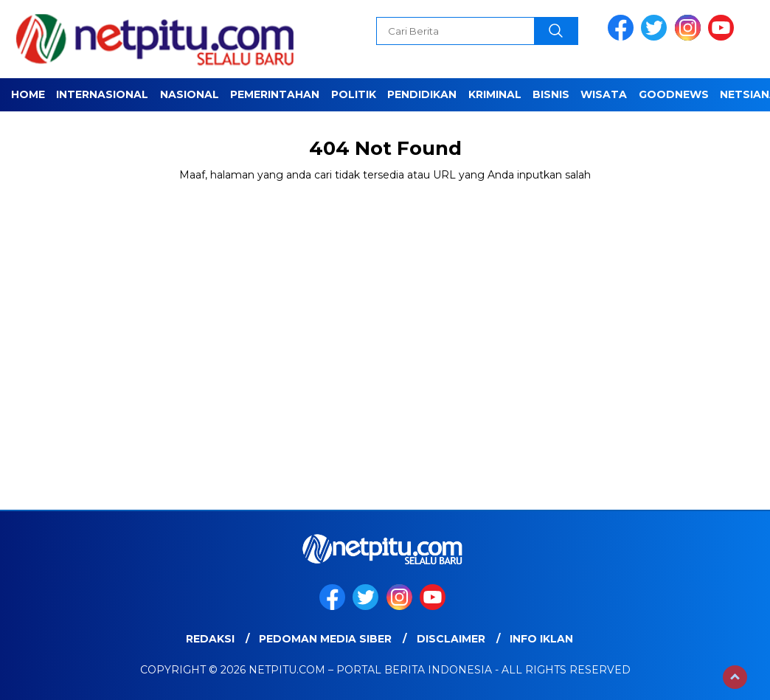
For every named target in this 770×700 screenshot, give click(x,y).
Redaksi (210, 639)
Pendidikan (422, 94)
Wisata (604, 94)
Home (28, 94)
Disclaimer (451, 639)
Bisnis (551, 94)
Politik (354, 94)
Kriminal (495, 94)
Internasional (102, 94)
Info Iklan (541, 639)
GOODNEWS (674, 94)
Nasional (190, 94)
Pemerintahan (275, 94)
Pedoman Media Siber (325, 639)
